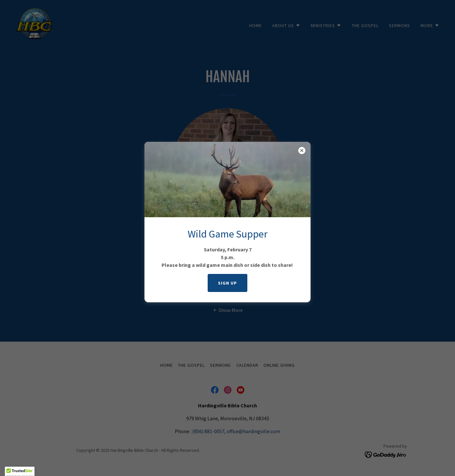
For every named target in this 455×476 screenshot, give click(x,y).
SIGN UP (227, 283)
